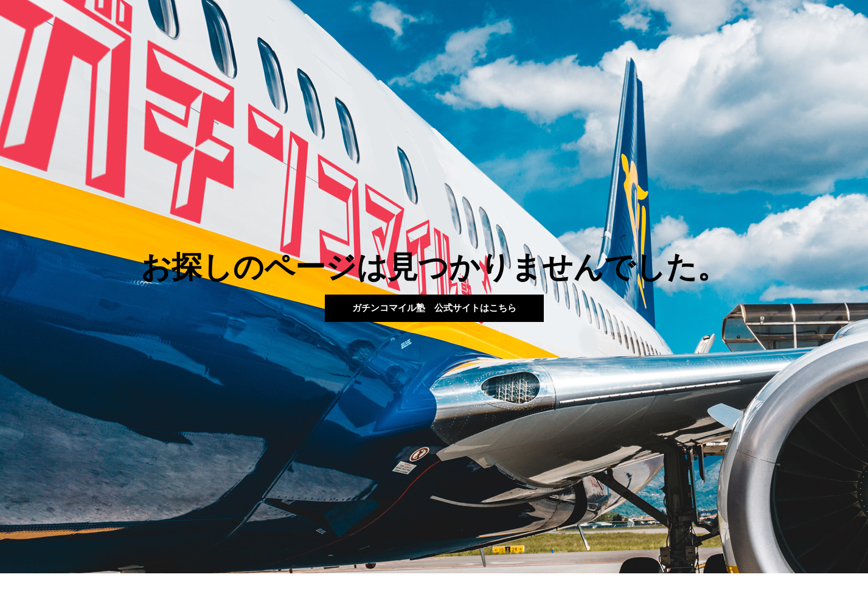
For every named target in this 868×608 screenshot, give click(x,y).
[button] (434, 308)
